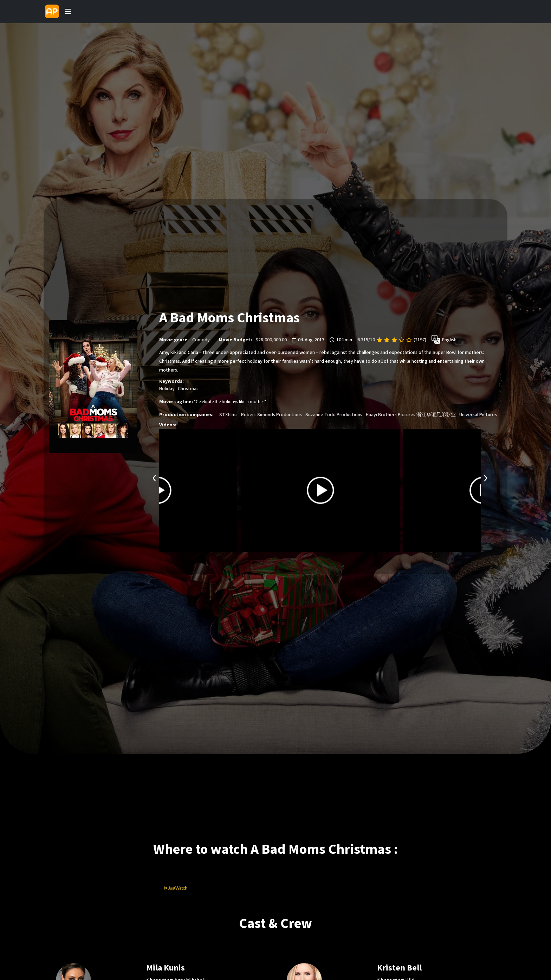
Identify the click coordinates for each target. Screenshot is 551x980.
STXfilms (228, 415)
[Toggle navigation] (68, 12)
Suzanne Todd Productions (334, 415)
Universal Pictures (478, 415)
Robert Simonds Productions (271, 415)
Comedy (201, 340)
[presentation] (155, 477)
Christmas (188, 389)
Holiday (167, 389)
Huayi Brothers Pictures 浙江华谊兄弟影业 (411, 415)
